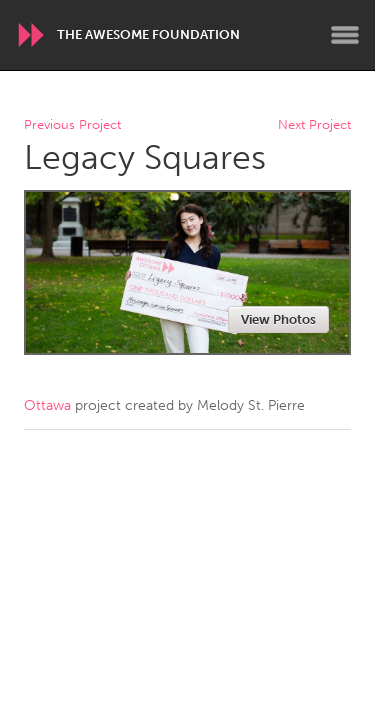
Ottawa (47, 405)
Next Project (314, 125)
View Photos (278, 319)
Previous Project (72, 125)
